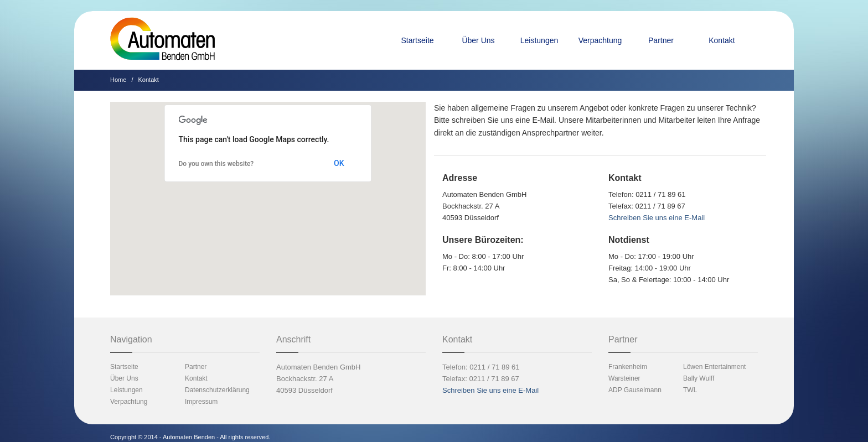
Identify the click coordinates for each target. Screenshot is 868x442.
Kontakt (722, 40)
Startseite (417, 40)
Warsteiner (624, 378)
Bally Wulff (699, 378)
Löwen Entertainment (714, 367)
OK (339, 163)
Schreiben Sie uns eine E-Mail (657, 218)
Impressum (201, 402)
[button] (268, 192)
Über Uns (478, 40)
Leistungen (539, 40)
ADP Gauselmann (635, 390)
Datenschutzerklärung (217, 390)
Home (118, 80)
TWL (690, 390)
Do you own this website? (216, 164)
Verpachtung (600, 40)
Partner (661, 40)
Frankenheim (628, 367)
